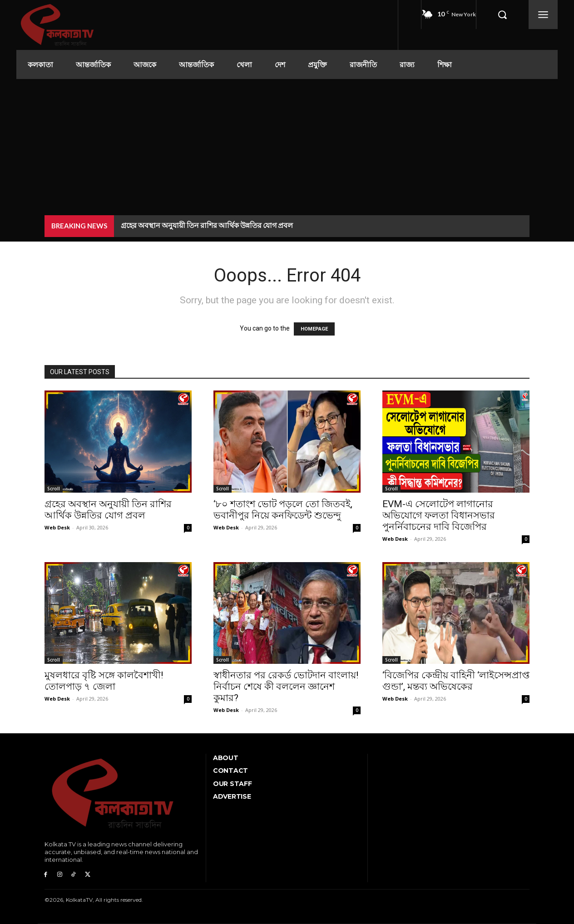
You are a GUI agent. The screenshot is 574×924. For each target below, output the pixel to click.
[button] (502, 15)
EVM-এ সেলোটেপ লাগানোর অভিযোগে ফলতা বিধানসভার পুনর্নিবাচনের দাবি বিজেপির (439, 515)
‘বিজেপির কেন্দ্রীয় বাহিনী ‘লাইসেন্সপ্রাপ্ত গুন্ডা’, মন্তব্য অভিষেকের (456, 681)
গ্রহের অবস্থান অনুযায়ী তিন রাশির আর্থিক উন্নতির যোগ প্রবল (207, 225)
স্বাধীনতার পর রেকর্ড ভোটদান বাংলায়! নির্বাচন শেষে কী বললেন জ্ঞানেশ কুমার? (286, 687)
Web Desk (57, 527)
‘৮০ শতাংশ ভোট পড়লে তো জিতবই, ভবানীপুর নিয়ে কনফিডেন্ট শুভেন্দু (283, 510)
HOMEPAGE (314, 329)
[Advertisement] (287, 147)
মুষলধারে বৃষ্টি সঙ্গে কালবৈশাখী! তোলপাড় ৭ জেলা (104, 681)
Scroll (54, 489)
